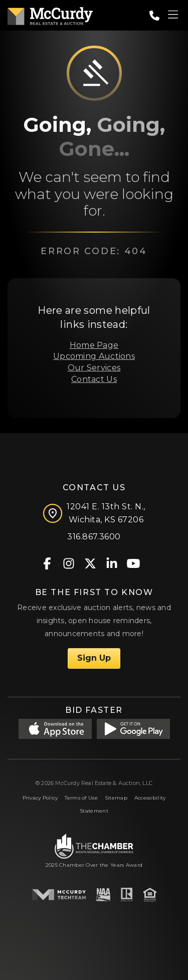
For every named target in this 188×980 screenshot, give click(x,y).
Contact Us (94, 379)
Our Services (94, 368)
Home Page (94, 345)
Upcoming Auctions (94, 356)
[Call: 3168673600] (154, 16)
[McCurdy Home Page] (50, 14)
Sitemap (116, 798)
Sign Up (94, 658)
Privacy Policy (40, 798)
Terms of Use (81, 798)
